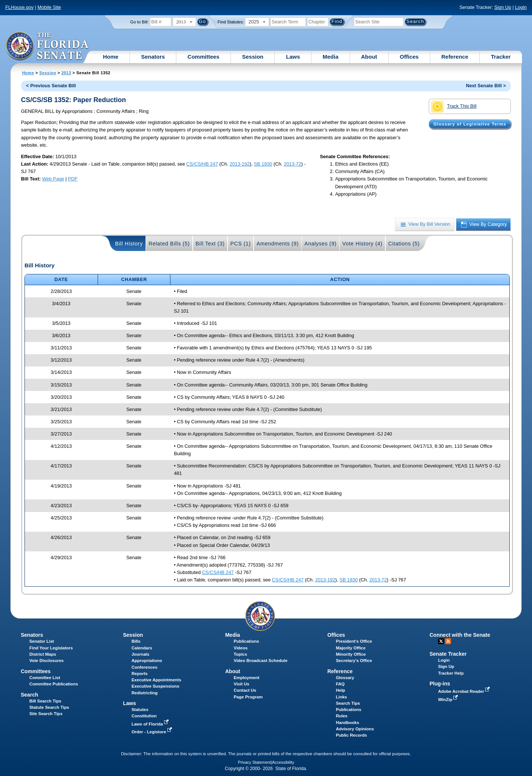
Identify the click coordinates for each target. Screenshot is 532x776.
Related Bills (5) (169, 244)
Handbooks (348, 723)
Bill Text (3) (210, 244)
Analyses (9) (321, 244)
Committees (203, 57)
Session (253, 57)
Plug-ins (440, 684)
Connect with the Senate (460, 635)
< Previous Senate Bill (51, 86)
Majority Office (351, 648)
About (369, 57)
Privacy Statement (254, 762)
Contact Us (245, 690)
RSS (448, 641)
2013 (66, 73)
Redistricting (144, 693)
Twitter (441, 641)
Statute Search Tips (49, 707)
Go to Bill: (140, 22)
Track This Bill (454, 107)
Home (111, 57)
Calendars (142, 648)
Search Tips (348, 703)
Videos (241, 648)
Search (30, 695)
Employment (246, 678)
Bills (136, 641)
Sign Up (503, 7)
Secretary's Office (354, 661)
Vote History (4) (362, 244)
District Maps (43, 654)
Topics (240, 654)
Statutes (140, 710)
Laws (293, 57)
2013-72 (292, 164)
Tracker (501, 57)
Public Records (352, 735)
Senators (153, 57)
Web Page (53, 179)
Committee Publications (54, 684)
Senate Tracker (448, 654)
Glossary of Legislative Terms (470, 124)
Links (342, 697)
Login (521, 7)
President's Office (354, 641)
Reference (455, 57)
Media (331, 57)
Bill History (129, 244)
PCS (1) (241, 244)
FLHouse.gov (19, 7)
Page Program (248, 697)
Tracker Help (451, 673)
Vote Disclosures (47, 661)
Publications (246, 641)
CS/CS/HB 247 (202, 164)
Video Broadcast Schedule (260, 661)
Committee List (45, 678)
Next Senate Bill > (486, 86)
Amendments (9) (278, 244)
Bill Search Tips (45, 701)
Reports (140, 674)
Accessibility (283, 762)
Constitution (144, 716)
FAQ (340, 684)
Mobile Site (49, 7)
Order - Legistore (152, 732)
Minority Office (351, 654)
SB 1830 (263, 164)
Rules (342, 716)
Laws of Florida (151, 724)
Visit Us (241, 684)
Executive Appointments (156, 680)
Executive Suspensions (155, 686)
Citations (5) (404, 244)
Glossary (345, 678)
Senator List (42, 641)
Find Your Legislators (51, 648)
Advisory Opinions (355, 729)
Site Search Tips (46, 714)
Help (341, 690)
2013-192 (240, 164)
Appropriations (147, 661)
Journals (140, 654)
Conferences (144, 667)
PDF (73, 179)
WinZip (449, 700)
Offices (409, 57)
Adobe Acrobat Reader (465, 691)
